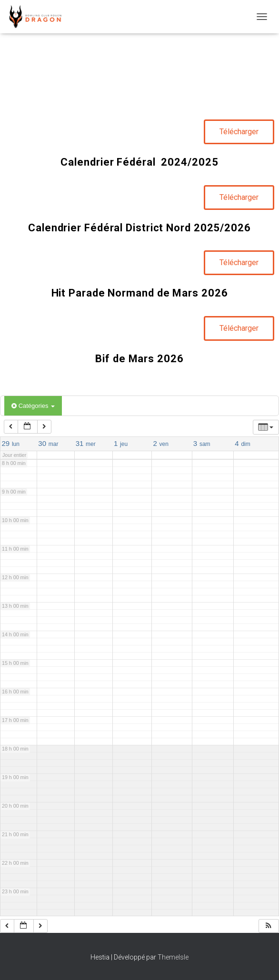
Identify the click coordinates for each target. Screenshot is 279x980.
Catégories (33, 406)
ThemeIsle (173, 957)
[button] (269, 926)
